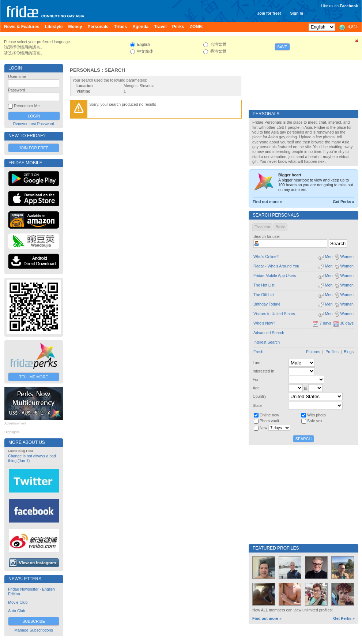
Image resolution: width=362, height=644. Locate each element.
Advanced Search (269, 333)
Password (17, 90)
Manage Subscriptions (33, 630)
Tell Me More (34, 377)
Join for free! (269, 13)
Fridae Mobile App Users (275, 276)
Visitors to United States (274, 314)
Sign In (297, 13)
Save (282, 47)
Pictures (313, 352)
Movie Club (18, 602)
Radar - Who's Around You (276, 266)
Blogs (349, 352)
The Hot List (264, 285)
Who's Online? (266, 257)
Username (17, 76)
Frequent (262, 227)
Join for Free (33, 148)
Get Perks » (344, 202)
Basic (280, 227)
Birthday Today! (267, 304)
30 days (343, 323)
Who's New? (264, 323)
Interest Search (267, 342)
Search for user (267, 236)
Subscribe (34, 621)
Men (325, 257)
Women (344, 257)
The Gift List (264, 295)
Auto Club (17, 611)
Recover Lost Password (34, 124)
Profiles (332, 352)
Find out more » (267, 202)
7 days (322, 323)
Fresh (258, 352)
